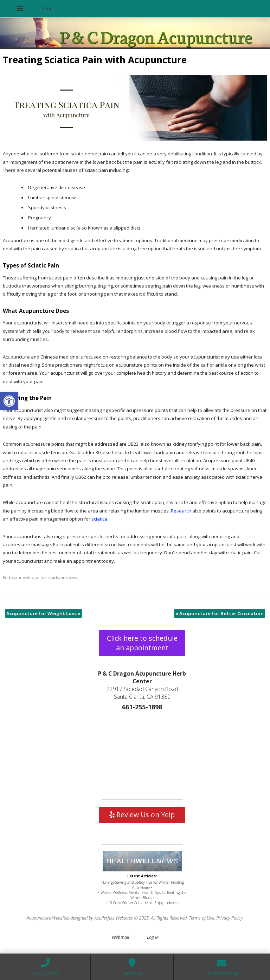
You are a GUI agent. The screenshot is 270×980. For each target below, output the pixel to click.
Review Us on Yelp (142, 815)
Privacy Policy (229, 918)
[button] (9, 401)
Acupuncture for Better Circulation (220, 613)
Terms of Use (201, 918)
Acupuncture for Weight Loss (43, 613)
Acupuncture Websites (48, 918)
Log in (153, 937)
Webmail (120, 937)
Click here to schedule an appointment (142, 643)
